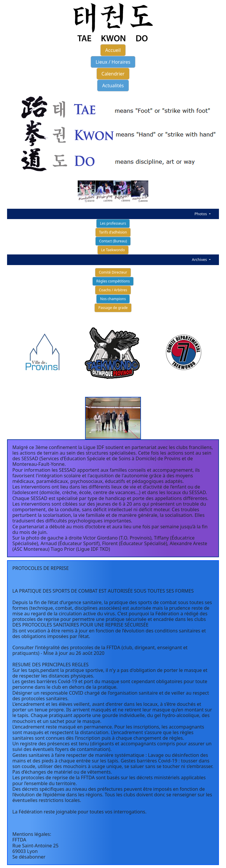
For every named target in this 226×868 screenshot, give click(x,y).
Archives (200, 259)
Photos (201, 214)
